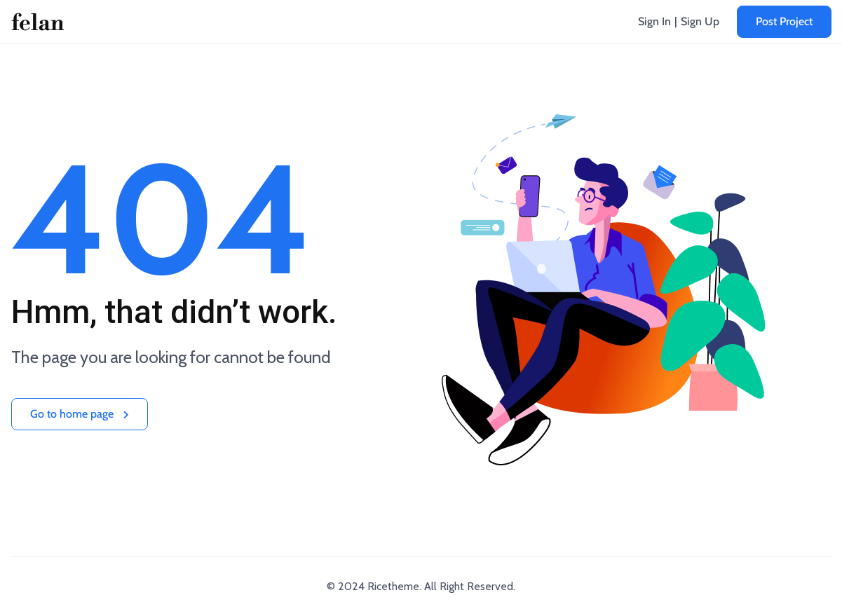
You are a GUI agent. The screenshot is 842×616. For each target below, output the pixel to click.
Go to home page (80, 414)
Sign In (654, 21)
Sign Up (700, 21)
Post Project (784, 21)
